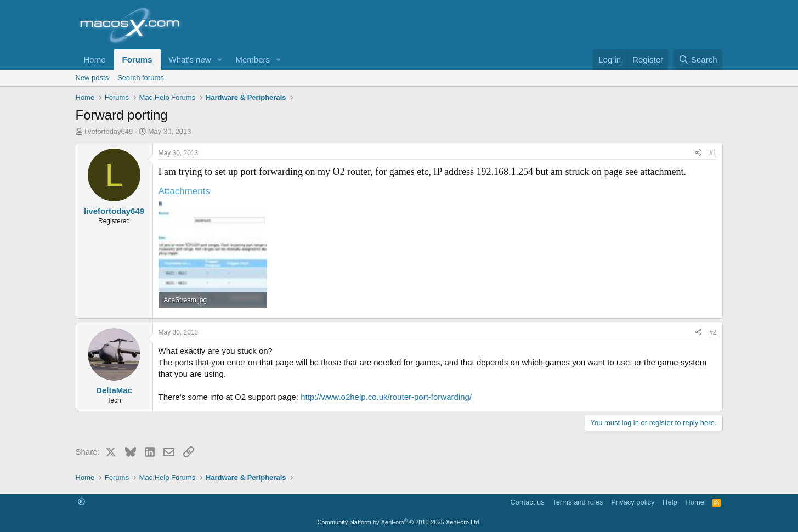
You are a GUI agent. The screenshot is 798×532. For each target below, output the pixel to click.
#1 (713, 153)
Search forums (141, 78)
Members (253, 60)
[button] (219, 60)
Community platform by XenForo (399, 522)
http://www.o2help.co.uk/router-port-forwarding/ (386, 397)
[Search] (698, 60)
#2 (713, 332)
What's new (190, 60)
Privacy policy (633, 502)
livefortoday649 (109, 131)
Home (95, 60)
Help (670, 502)
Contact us (527, 502)
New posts (92, 78)
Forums (137, 60)
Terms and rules (578, 502)
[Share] (698, 153)
